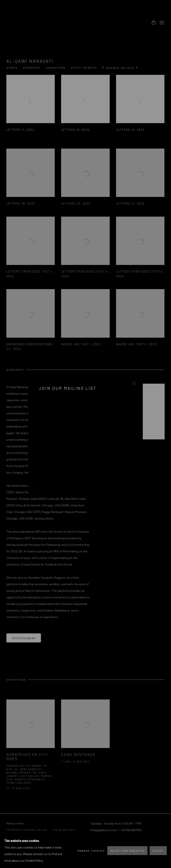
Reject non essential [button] (127, 851)
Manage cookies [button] (91, 851)
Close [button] (133, 385)
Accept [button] (158, 851)
